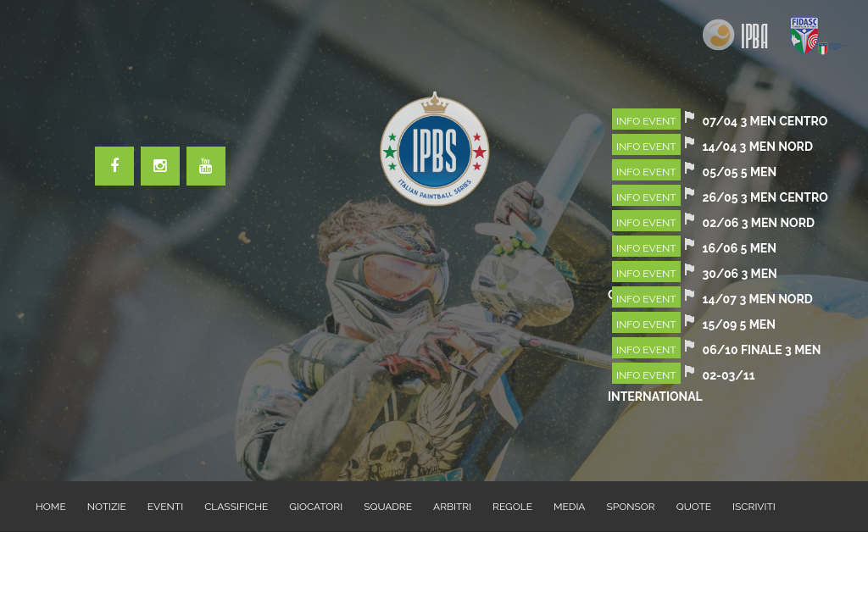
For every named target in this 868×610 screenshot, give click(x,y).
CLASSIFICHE (236, 507)
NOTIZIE (107, 507)
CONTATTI (60, 557)
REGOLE (512, 507)
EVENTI (165, 507)
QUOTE (694, 507)
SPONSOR (630, 507)
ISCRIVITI (754, 507)
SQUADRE (388, 507)
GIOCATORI (316, 507)
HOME (51, 507)
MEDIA (570, 507)
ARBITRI (452, 507)
